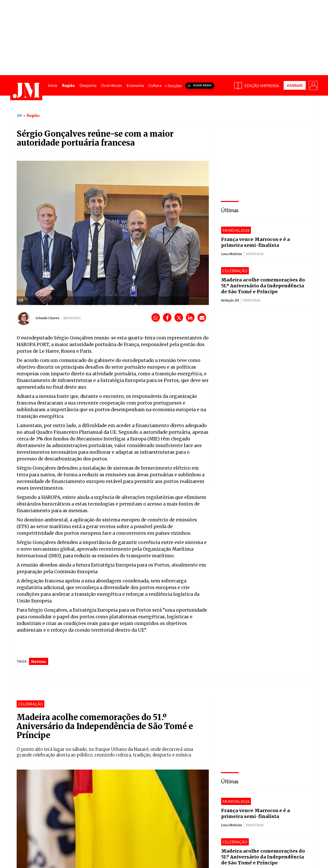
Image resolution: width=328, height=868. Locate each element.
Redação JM (230, 300)
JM (19, 115)
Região (33, 115)
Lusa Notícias (232, 254)
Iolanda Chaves (48, 318)
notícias (39, 661)
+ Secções (173, 85)
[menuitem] (53, 85)
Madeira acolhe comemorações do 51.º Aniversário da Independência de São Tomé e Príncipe (263, 285)
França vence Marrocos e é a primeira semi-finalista (255, 242)
